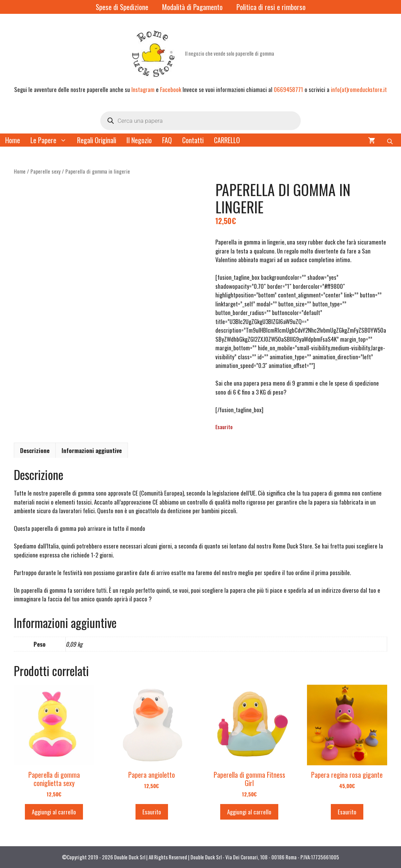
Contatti (193, 140)
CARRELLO (227, 140)
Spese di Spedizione (122, 7)
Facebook (171, 89)
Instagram (143, 89)
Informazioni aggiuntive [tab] (92, 450)
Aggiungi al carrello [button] (54, 812)
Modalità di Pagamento (192, 7)
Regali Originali (97, 140)
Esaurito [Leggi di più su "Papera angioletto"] (152, 812)
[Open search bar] (391, 140)
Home (13, 140)
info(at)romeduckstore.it (359, 89)
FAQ (167, 140)
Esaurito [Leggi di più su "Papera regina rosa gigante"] (347, 812)
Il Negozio (139, 140)
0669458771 (288, 89)
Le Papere (51, 140)
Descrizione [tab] (35, 450)
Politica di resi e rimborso (271, 7)
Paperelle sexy (45, 171)
